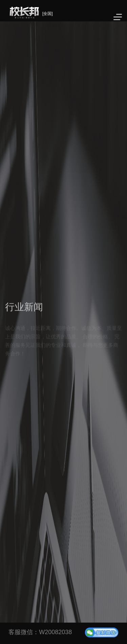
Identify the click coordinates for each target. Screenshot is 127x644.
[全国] (48, 14)
